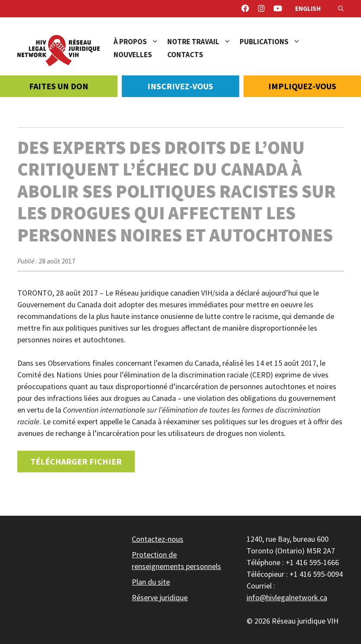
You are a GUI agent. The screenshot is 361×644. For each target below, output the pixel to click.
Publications (274, 42)
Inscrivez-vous (180, 86)
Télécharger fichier (76, 461)
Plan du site (151, 582)
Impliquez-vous (302, 86)
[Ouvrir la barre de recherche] (341, 9)
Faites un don (59, 86)
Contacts (185, 55)
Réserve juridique (160, 597)
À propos (140, 42)
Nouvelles (133, 55)
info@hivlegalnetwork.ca (287, 597)
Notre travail (203, 42)
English (308, 8)
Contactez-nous (158, 539)
